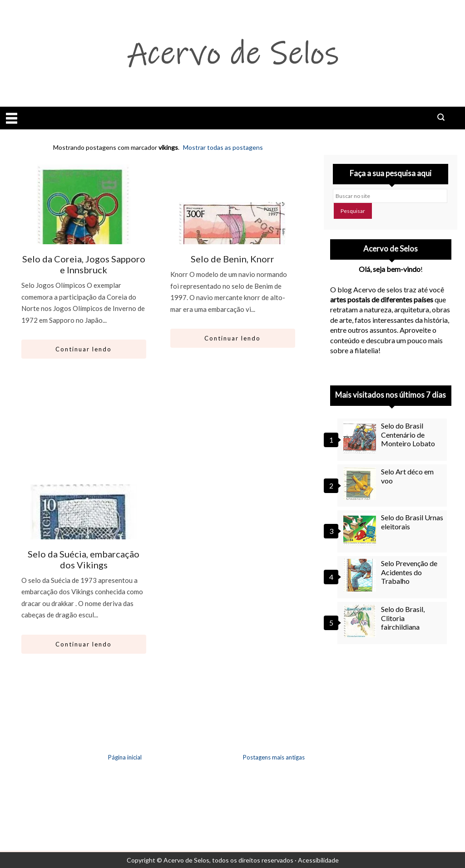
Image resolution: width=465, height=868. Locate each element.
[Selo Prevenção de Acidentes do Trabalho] (361, 575)
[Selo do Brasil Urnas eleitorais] (361, 529)
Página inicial (125, 757)
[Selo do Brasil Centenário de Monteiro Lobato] (361, 438)
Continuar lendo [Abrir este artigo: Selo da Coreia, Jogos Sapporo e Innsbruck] (84, 349)
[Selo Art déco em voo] (361, 483)
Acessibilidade (318, 860)
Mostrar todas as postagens (223, 147)
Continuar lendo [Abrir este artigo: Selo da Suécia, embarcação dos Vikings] (84, 644)
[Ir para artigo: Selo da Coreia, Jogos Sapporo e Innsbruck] (84, 237)
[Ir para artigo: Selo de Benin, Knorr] (232, 237)
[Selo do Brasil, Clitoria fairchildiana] (361, 621)
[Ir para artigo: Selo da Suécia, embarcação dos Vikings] (84, 532)
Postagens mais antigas (274, 757)
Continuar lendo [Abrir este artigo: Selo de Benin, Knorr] (232, 338)
